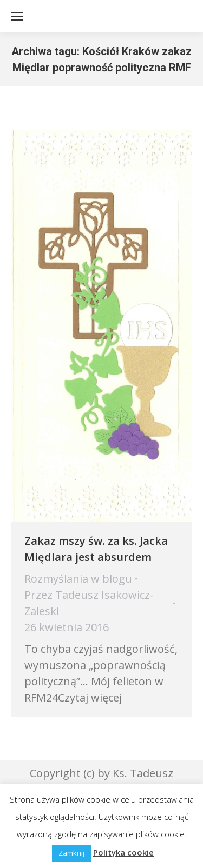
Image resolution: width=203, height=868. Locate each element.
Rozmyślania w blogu (78, 579)
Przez (89, 603)
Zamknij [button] (71, 853)
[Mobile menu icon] (17, 16)
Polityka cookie (123, 852)
